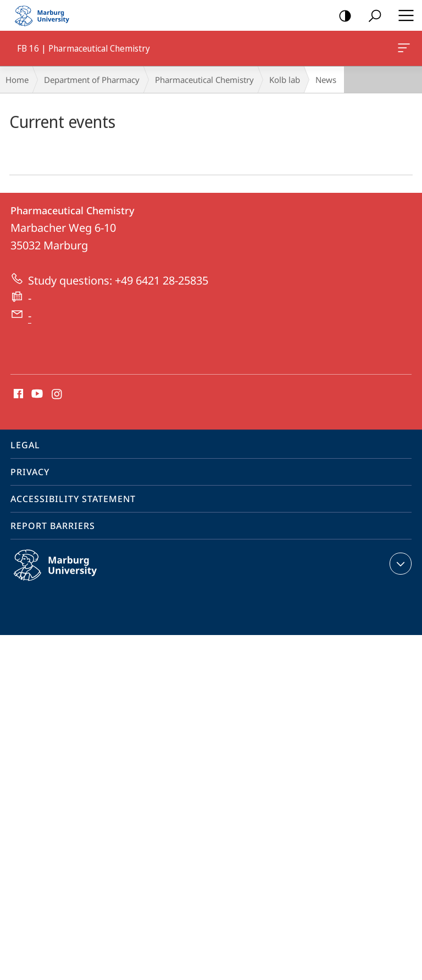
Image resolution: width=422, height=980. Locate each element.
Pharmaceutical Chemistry (204, 80)
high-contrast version (342, 16)
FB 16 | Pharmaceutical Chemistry (403, 50)
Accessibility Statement (73, 499)
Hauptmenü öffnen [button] (403, 15)
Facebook (17, 394)
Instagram (57, 394)
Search (371, 16)
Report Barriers (53, 526)
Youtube (36, 394)
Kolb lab (285, 80)
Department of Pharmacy (92, 80)
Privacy (30, 472)
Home (17, 80)
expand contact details (399, 564)
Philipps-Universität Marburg (67, 574)
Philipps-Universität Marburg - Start (47, 15)
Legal (25, 445)
